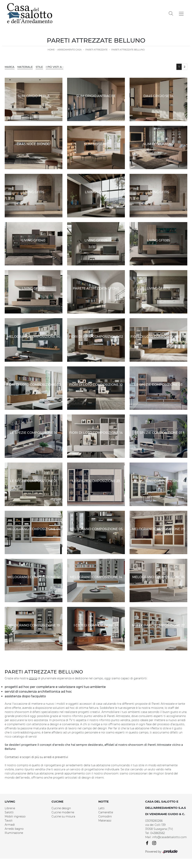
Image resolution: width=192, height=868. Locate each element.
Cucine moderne (63, 812)
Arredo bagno (14, 829)
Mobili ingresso (15, 816)
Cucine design (61, 808)
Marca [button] (10, 67)
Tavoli (9, 821)
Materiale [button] (25, 67)
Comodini (105, 816)
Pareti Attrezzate (96, 50)
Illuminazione (14, 833)
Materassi (105, 821)
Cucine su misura (63, 816)
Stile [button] (39, 67)
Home (51, 50)
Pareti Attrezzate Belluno (128, 50)
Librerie (10, 808)
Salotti (9, 812)
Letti (101, 808)
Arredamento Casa (69, 50)
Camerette (106, 812)
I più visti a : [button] (55, 67)
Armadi (10, 825)
